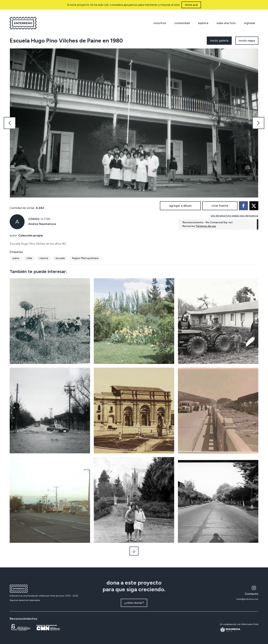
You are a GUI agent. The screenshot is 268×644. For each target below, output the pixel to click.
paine (16, 258)
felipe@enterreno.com (247, 599)
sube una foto (226, 23)
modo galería (219, 41)
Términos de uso (206, 226)
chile (29, 258)
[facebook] (243, 206)
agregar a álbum (180, 206)
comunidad (182, 23)
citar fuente (220, 206)
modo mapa (247, 41)
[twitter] (254, 206)
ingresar (250, 23)
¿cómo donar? (134, 603)
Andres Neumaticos (42, 224)
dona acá (191, 5)
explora (203, 23)
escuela (60, 258)
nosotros (160, 23)
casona (44, 258)
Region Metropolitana (85, 258)
